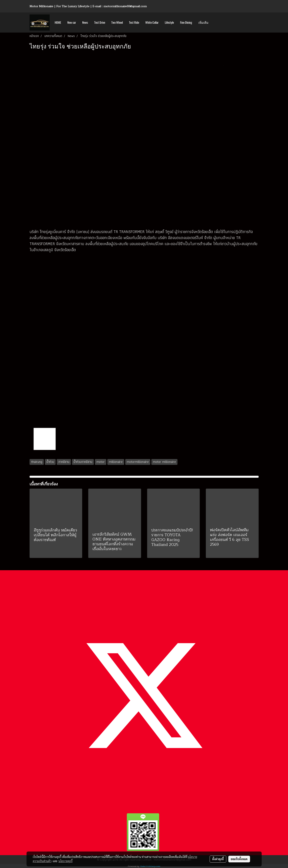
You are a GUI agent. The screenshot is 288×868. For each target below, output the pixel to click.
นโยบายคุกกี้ (66, 861)
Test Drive (100, 23)
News (85, 23)
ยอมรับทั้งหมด (239, 859)
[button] (215, 23)
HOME (58, 23)
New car (72, 23)
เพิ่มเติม (203, 23)
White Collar (152, 23)
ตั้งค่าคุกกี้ (218, 859)
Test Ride (134, 23)
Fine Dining (186, 23)
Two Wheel (117, 23)
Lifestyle (169, 23)
